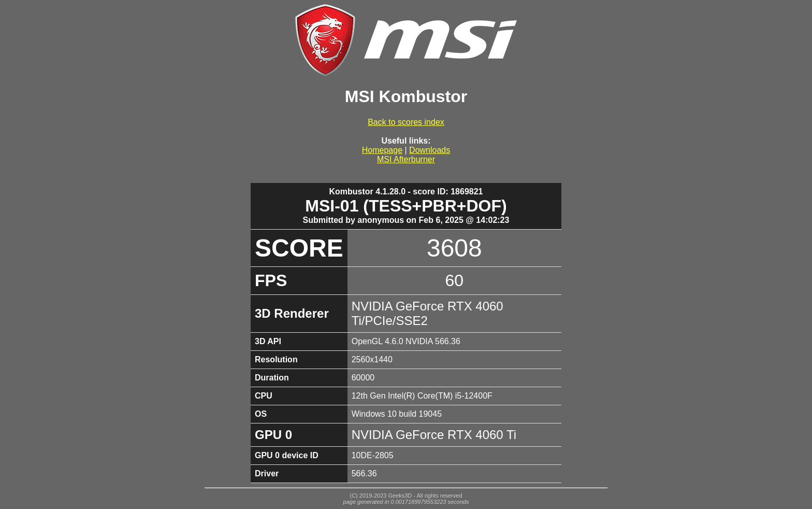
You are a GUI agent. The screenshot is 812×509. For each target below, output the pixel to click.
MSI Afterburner (406, 159)
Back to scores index (406, 122)
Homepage (382, 150)
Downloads (430, 150)
